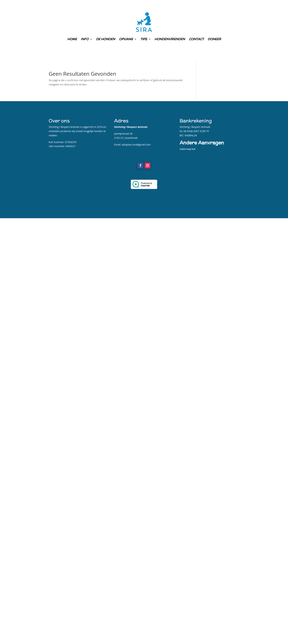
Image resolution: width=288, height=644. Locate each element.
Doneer (214, 39)
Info (85, 39)
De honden (106, 39)
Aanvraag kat (187, 149)
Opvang (126, 39)
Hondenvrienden (170, 39)
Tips (144, 39)
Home (72, 39)
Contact (196, 39)
